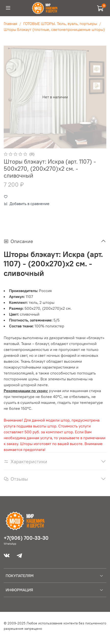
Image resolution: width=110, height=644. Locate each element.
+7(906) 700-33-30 (26, 538)
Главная (10, 24)
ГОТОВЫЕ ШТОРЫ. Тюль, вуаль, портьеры (60, 24)
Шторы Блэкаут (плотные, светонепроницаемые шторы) (54, 29)
